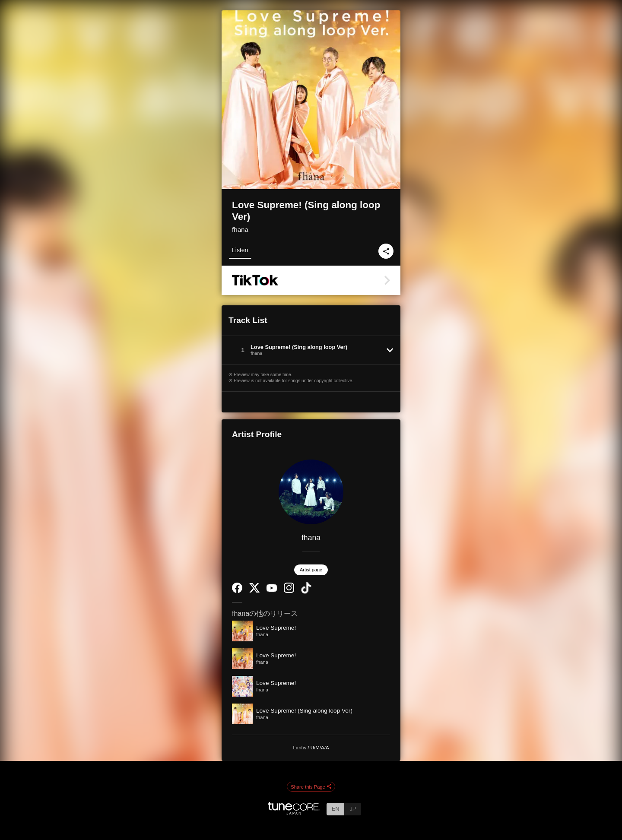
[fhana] (311, 492)
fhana (240, 230)
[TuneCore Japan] (294, 812)
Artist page (311, 570)
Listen (240, 250)
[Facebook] (237, 591)
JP (353, 809)
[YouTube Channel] (272, 590)
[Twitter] (254, 591)
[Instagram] (289, 591)
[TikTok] (306, 592)
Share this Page (311, 787)
